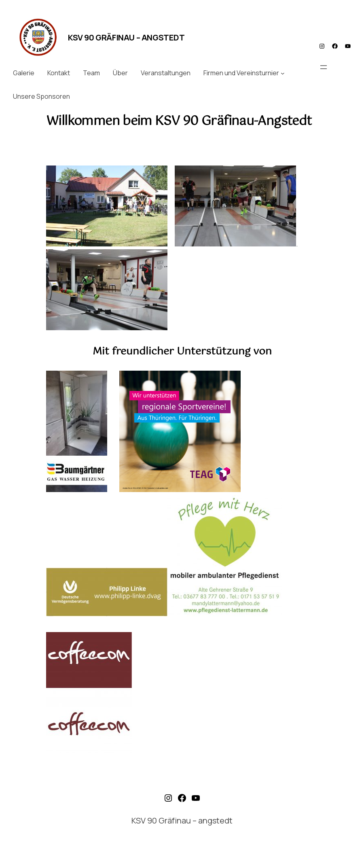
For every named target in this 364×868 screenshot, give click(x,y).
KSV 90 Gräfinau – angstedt (126, 37)
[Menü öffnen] (324, 67)
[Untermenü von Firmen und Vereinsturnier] (283, 73)
